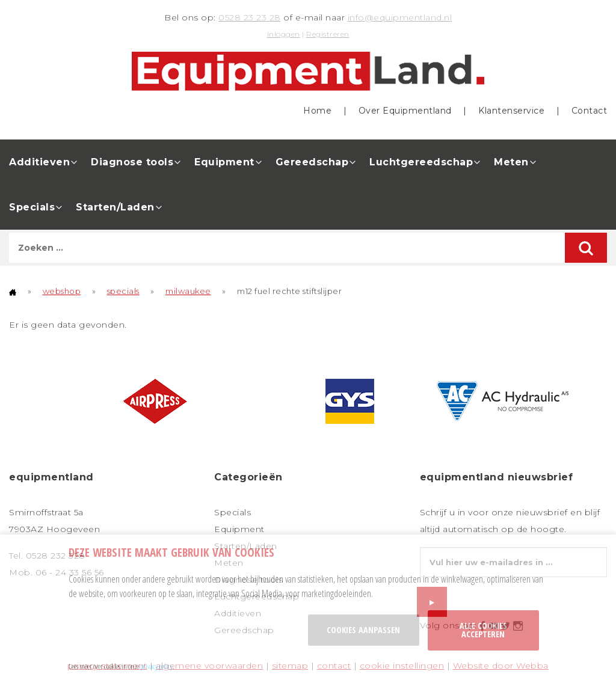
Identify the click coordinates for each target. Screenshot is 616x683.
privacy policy (156, 666)
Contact (590, 111)
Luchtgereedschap (421, 162)
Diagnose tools (132, 162)
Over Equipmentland (405, 111)
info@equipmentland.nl (400, 17)
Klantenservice (511, 111)
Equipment (224, 162)
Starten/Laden (115, 207)
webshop (62, 291)
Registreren (328, 34)
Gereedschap (312, 162)
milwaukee (188, 291)
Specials (32, 207)
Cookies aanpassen (363, 630)
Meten (511, 162)
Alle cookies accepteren (483, 630)
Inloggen (284, 34)
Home (317, 111)
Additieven (39, 162)
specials (123, 291)
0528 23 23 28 (250, 17)
